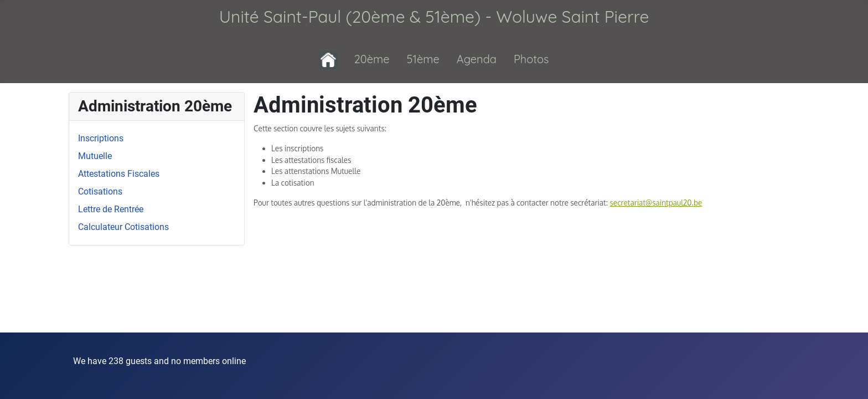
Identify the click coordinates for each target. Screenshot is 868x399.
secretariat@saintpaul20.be (656, 203)
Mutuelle (95, 156)
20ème (372, 59)
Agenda (477, 59)
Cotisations (100, 191)
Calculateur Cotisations (123, 227)
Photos (531, 59)
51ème (423, 59)
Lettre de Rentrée (111, 209)
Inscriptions (101, 138)
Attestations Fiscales (119, 174)
